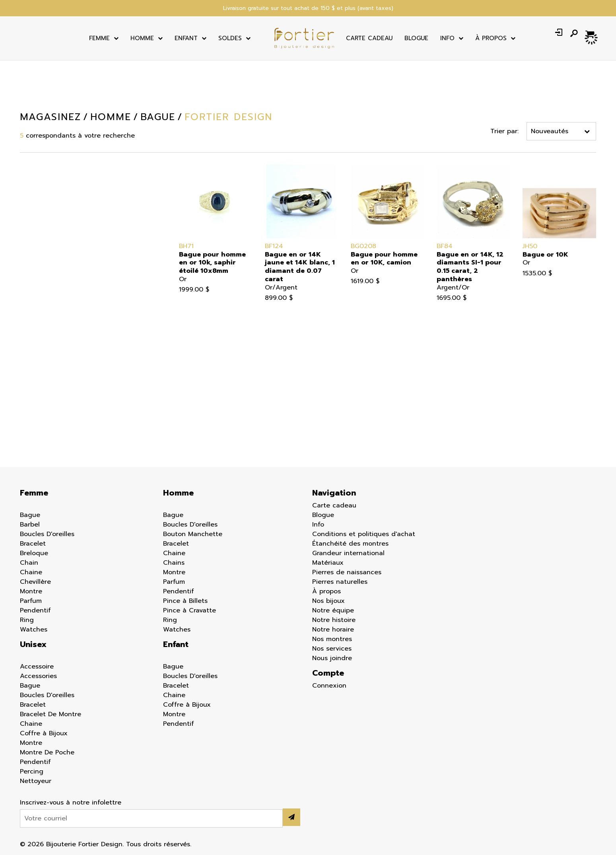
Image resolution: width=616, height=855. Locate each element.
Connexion (329, 686)
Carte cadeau (369, 38)
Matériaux (328, 563)
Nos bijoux (328, 601)
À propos (326, 591)
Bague (14, 269)
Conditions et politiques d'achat (364, 534)
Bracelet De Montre (51, 714)
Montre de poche (31, 361)
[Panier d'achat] (591, 33)
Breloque (34, 553)
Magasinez (50, 117)
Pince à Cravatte (189, 610)
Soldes (230, 38)
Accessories (38, 676)
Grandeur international (348, 553)
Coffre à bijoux (27, 338)
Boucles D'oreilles (47, 534)
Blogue (416, 38)
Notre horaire (333, 630)
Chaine (14, 326)
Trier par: (505, 131)
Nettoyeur (19, 430)
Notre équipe (333, 610)
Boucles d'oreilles (30, 280)
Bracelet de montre (34, 315)
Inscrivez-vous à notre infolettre (71, 803)
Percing (15, 396)
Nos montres (332, 639)
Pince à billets (25, 407)
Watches (34, 630)
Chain (29, 563)
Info (447, 38)
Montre (14, 350)
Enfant (186, 38)
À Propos (491, 38)
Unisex (33, 644)
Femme (99, 38)
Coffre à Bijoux (44, 733)
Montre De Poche (47, 752)
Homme (142, 38)
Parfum (14, 373)
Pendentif (19, 384)
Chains (174, 563)
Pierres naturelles (340, 582)
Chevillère (35, 582)
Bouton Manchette (33, 292)
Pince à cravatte (29, 419)
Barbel (30, 525)
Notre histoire (334, 620)
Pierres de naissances (347, 572)
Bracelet (16, 303)
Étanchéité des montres (350, 544)
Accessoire (20, 257)
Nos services (332, 649)
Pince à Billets (185, 601)
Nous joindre (332, 658)
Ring (27, 620)
